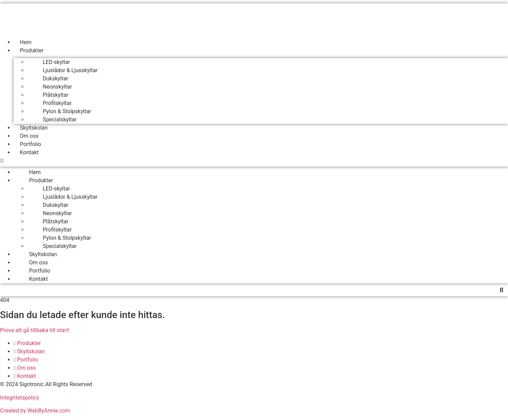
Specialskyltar (60, 120)
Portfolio (30, 144)
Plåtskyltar (56, 95)
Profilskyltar (57, 103)
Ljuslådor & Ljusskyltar (70, 70)
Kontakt (29, 152)
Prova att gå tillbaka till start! (35, 330)
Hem (26, 42)
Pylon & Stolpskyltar (67, 111)
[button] (254, 161)
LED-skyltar (56, 62)
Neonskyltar (57, 87)
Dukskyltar (56, 78)
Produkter (32, 50)
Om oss (29, 136)
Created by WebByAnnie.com (35, 411)
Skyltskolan (34, 128)
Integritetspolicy (19, 398)
